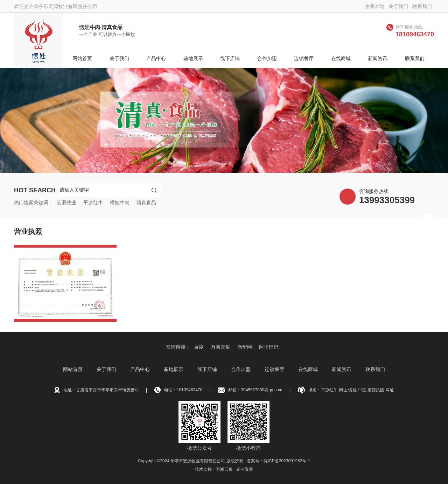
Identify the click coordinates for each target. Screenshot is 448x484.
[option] (224, 120)
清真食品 (146, 202)
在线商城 (341, 58)
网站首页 (82, 58)
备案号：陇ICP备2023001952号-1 (278, 461)
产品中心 (156, 58)
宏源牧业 (66, 202)
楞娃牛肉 (120, 202)
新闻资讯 (378, 58)
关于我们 (398, 6)
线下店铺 (230, 58)
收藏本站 (374, 6)
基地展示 (193, 58)
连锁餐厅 (304, 58)
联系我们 (422, 6)
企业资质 (245, 469)
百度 (199, 347)
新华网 (245, 347)
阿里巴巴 (269, 347)
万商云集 (220, 347)
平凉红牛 (93, 202)
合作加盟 (267, 58)
